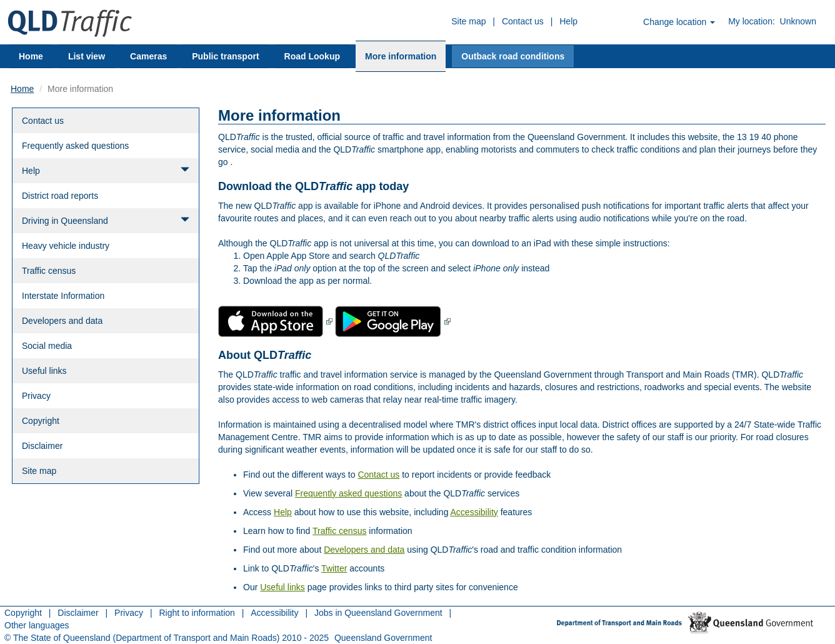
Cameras (148, 56)
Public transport (225, 56)
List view (87, 56)
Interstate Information (63, 296)
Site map (468, 21)
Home (31, 56)
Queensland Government (383, 638)
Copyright (41, 421)
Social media (47, 346)
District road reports (60, 196)
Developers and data (62, 321)
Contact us (523, 21)
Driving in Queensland (106, 220)
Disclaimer (42, 446)
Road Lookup (312, 56)
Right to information (197, 613)
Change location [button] (679, 22)
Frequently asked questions (75, 146)
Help (568, 21)
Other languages (37, 625)
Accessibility (474, 512)
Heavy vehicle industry (66, 246)
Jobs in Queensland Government (378, 613)
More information (401, 56)
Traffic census (49, 271)
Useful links (44, 371)
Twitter (334, 568)
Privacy (36, 396)
